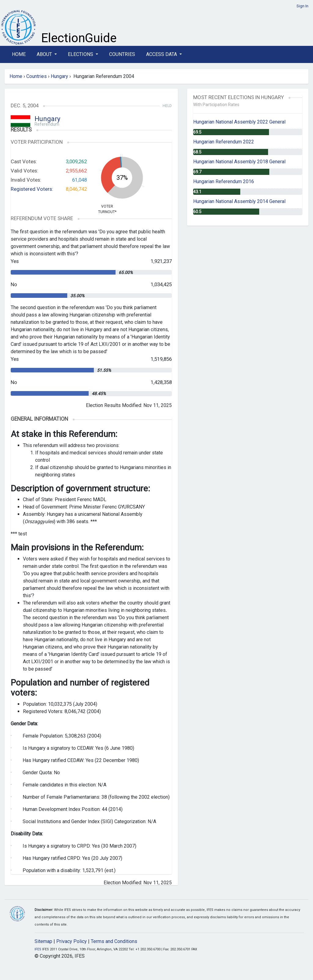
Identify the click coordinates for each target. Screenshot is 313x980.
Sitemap (43, 941)
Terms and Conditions (114, 941)
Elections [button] (81, 54)
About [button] (45, 54)
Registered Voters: (32, 189)
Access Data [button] (162, 54)
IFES (38, 949)
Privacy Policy (72, 941)
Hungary (59, 76)
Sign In (302, 6)
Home (19, 54)
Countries (122, 54)
